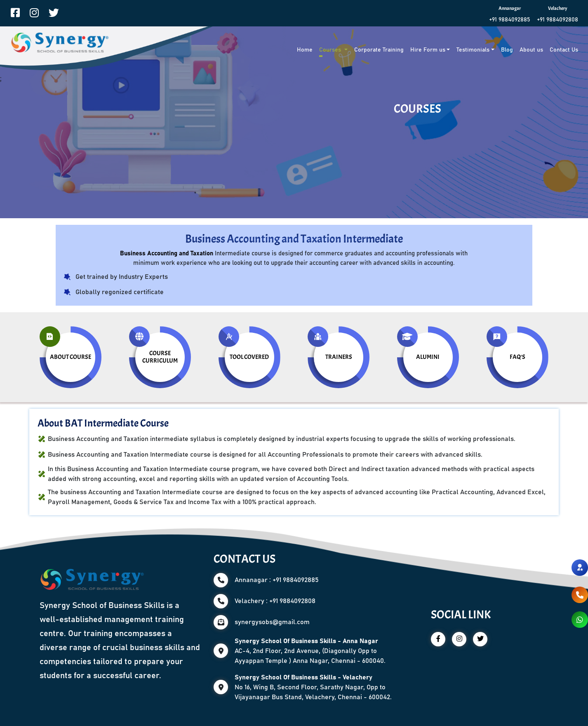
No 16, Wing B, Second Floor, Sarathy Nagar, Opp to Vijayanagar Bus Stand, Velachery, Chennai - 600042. (313, 687)
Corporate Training (379, 50)
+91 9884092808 (557, 20)
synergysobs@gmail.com (272, 622)
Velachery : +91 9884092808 (275, 601)
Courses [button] (331, 50)
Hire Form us (428, 50)
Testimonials (473, 50)
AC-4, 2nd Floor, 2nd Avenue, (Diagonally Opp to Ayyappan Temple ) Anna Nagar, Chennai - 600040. (310, 651)
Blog (507, 50)
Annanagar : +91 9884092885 (277, 580)
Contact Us (564, 50)
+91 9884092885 (510, 20)
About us (531, 50)
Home (305, 50)
